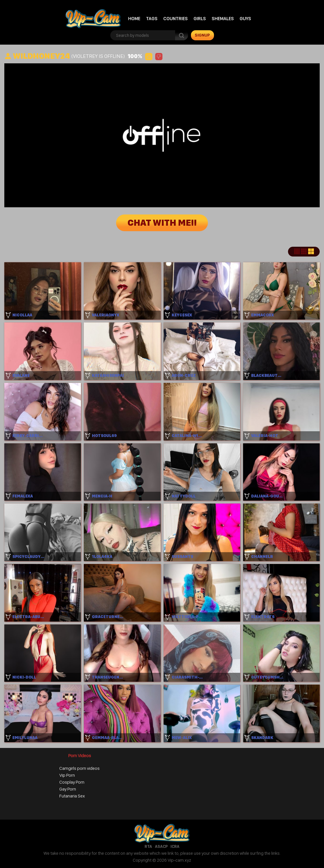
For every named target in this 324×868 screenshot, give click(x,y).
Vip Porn (67, 775)
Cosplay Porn (72, 782)
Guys (245, 19)
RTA (148, 846)
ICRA (175, 846)
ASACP (161, 846)
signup (202, 35)
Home (134, 19)
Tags (152, 19)
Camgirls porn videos (79, 768)
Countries (176, 19)
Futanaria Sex (72, 796)
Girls (200, 19)
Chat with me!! (162, 223)
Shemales (223, 19)
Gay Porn (68, 789)
